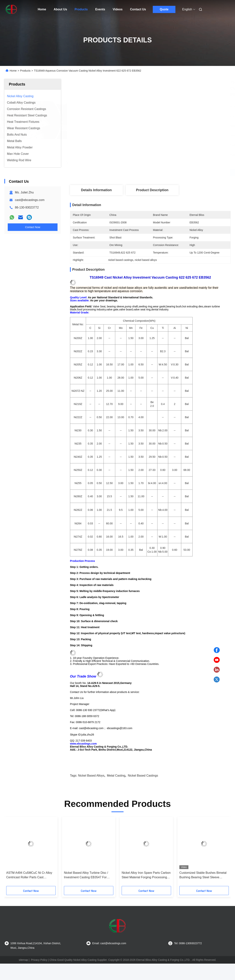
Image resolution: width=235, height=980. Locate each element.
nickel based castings (143, 776)
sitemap (23, 960)
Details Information (96, 190)
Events (100, 9)
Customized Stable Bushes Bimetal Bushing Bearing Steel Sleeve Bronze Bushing (203, 875)
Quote (164, 9)
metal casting (116, 776)
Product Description (152, 190)
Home (42, 9)
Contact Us (138, 9)
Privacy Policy (39, 960)
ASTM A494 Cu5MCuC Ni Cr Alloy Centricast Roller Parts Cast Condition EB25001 (29, 875)
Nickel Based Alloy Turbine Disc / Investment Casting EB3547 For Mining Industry (86, 875)
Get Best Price (170, 172)
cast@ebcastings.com (30, 200)
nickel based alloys (91, 776)
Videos (118, 9)
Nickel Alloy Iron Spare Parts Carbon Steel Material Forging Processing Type (146, 875)
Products (81, 9)
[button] (17, 853)
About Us (60, 9)
